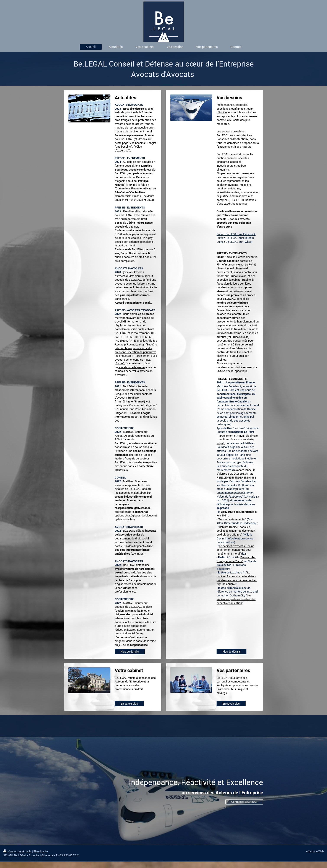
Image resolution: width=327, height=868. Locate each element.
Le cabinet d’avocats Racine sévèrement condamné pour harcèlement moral (235, 550)
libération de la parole (132, 367)
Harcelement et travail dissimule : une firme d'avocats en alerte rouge (237, 439)
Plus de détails (130, 651)
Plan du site (41, 851)
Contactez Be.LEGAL (244, 802)
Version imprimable (18, 851)
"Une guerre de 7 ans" (236, 559)
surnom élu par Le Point (241, 264)
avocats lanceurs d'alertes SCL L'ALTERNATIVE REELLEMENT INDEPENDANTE (236, 474)
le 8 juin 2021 (237, 514)
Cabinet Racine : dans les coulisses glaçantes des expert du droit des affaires (236, 531)
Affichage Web (315, 851)
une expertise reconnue (233, 204)
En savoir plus (129, 704)
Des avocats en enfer (232, 519)
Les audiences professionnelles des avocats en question (236, 599)
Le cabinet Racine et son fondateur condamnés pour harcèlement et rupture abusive (237, 578)
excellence (223, 109)
